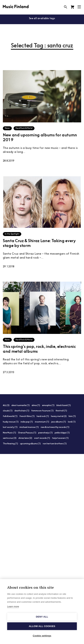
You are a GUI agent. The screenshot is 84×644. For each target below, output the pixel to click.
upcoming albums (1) (30, 444)
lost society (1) (10, 427)
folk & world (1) (10, 416)
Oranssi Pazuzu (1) (27, 433)
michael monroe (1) (29, 427)
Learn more (13, 607)
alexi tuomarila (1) (21, 406)
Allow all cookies (42, 626)
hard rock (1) (43, 416)
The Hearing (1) (10, 444)
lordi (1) (72, 422)
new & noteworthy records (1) (55, 427)
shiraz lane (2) (25, 438)
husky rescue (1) (11, 422)
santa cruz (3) (10, 438)
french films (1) (27, 416)
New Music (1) (9, 433)
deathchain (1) (22, 411)
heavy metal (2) (59, 416)
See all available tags (42, 19)
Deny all (42, 617)
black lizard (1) (64, 406)
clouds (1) (8, 411)
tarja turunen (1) (60, 438)
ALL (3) (6, 406)
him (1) (72, 416)
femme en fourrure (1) (42, 411)
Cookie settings (42, 636)
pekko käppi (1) (62, 433)
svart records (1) (42, 438)
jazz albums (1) (59, 422)
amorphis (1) (48, 406)
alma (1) (36, 406)
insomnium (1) (42, 422)
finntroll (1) (61, 411)
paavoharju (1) (45, 433)
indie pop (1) (27, 422)
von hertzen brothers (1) (55, 444)
